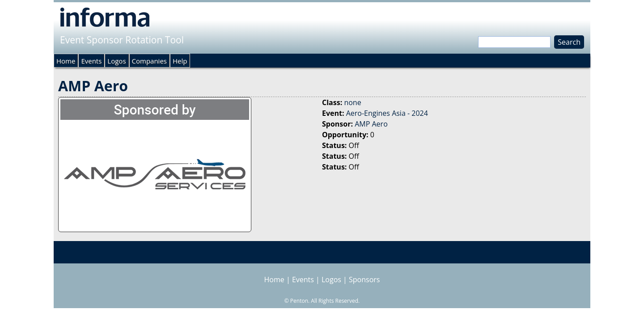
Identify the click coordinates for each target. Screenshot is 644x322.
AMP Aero (371, 124)
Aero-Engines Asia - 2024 (387, 113)
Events (91, 61)
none (352, 102)
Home (66, 61)
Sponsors (364, 280)
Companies (149, 61)
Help (180, 61)
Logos (117, 61)
